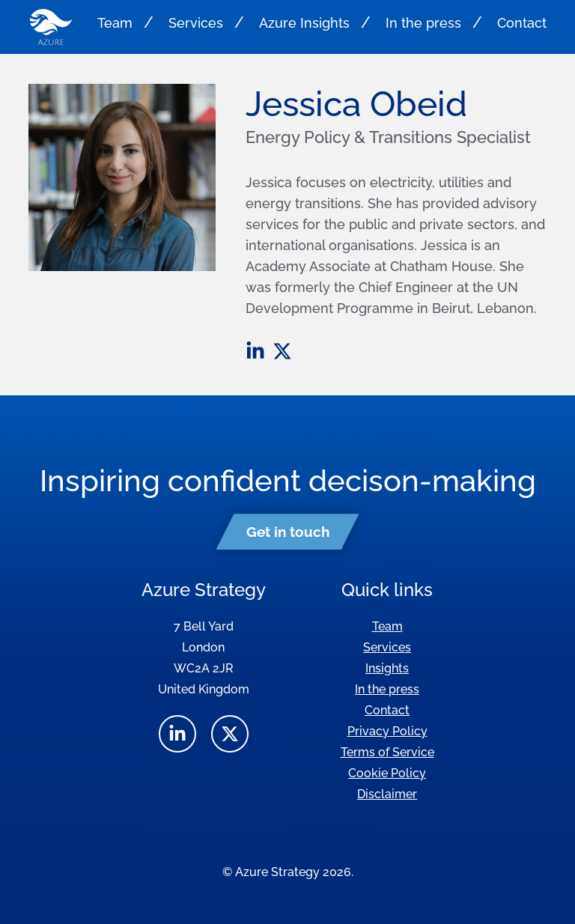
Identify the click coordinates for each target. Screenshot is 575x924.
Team (115, 23)
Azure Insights (304, 23)
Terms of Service (387, 752)
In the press (423, 23)
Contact (522, 23)
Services (196, 23)
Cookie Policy (387, 773)
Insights (387, 668)
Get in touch (288, 532)
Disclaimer (387, 794)
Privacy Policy (387, 731)
